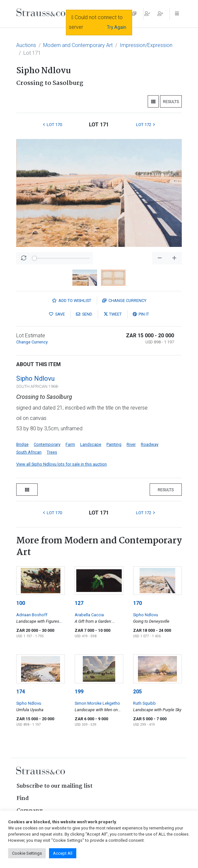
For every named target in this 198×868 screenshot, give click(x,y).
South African (29, 452)
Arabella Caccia (89, 615)
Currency (124, 301)
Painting (114, 444)
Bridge (22, 444)
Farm (70, 444)
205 (137, 692)
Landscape (91, 444)
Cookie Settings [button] (27, 853)
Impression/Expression (146, 45)
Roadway (150, 444)
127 (79, 603)
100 (21, 603)
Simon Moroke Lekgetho (97, 703)
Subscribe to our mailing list (55, 786)
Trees (52, 452)
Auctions (26, 45)
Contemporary (47, 444)
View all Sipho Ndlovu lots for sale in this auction (62, 464)
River (131, 444)
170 (137, 603)
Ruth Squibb (144, 703)
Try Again (117, 27)
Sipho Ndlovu (35, 378)
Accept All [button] (63, 853)
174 (21, 692)
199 (79, 692)
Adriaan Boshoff (32, 615)
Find (23, 799)
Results (171, 102)
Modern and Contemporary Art (78, 45)
